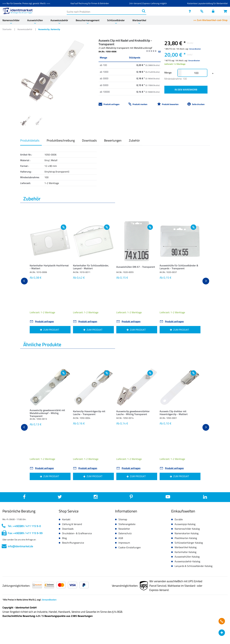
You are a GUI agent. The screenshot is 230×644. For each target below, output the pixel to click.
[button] (50, 268)
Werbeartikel (139, 20)
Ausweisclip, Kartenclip (49, 29)
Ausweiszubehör (59, 20)
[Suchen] (144, 11)
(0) (159, 51)
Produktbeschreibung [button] (61, 140)
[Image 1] (39, 121)
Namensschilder (11, 20)
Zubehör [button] (134, 140)
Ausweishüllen (35, 20)
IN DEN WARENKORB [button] (186, 90)
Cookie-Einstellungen (130, 547)
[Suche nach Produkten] (104, 11)
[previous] (24, 281)
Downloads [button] (89, 140)
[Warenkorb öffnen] (226, 11)
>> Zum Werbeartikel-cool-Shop (210, 20)
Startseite (7, 29)
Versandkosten (195, 49)
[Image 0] (26, 121)
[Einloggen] (214, 11)
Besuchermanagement (88, 20)
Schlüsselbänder (116, 20)
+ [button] (213, 73)
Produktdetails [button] (30, 140)
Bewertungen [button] (113, 140)
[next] (206, 281)
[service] (191, 11)
